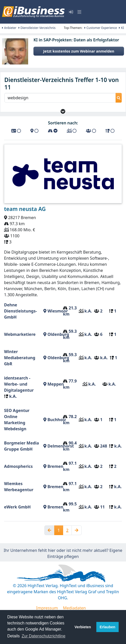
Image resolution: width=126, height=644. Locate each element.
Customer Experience (101, 28)
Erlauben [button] (107, 627)
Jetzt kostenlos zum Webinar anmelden (79, 51)
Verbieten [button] (83, 627)
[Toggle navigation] (79, 12)
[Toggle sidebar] (71, 12)
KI (121, 28)
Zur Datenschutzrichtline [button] (43, 636)
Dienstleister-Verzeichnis (37, 28)
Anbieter (9, 28)
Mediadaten (74, 608)
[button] (63, 111)
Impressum (47, 608)
